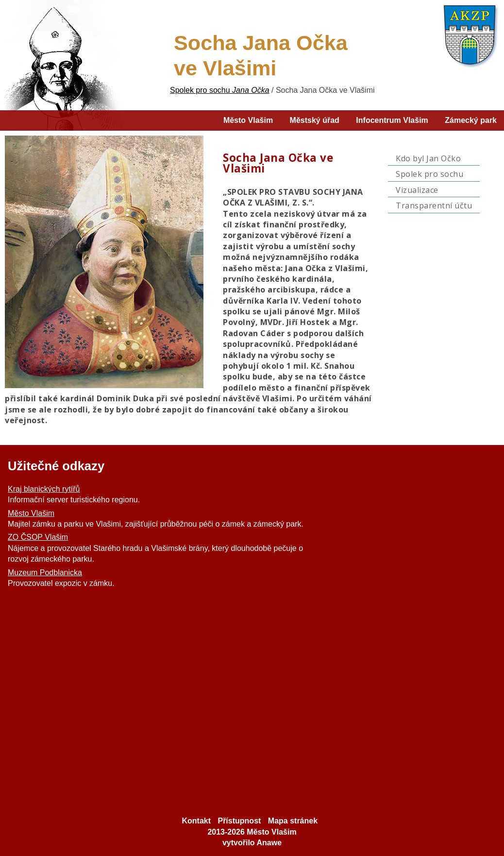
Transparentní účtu (434, 205)
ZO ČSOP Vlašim (38, 537)
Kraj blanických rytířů (44, 489)
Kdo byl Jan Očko (428, 158)
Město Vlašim (31, 513)
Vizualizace (417, 190)
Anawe (269, 843)
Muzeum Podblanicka (45, 573)
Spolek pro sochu (429, 174)
